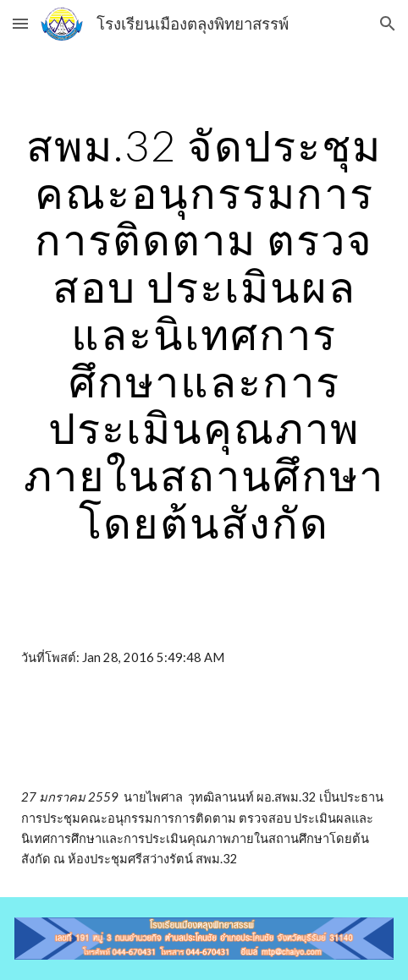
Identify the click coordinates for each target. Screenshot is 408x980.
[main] (204, 334)
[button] (20, 23)
